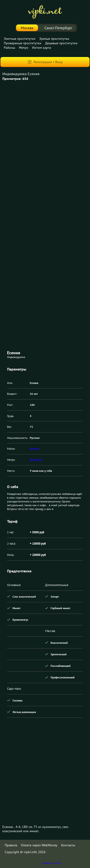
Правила (11, 845)
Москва (27, 28)
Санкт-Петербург (58, 28)
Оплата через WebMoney (39, 845)
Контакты (68, 845)
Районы (9, 48)
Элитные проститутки (20, 39)
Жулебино (36, 460)
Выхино (34, 449)
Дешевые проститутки (61, 43)
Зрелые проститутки (54, 39)
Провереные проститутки (23, 43)
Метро (24, 48)
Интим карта (42, 48)
